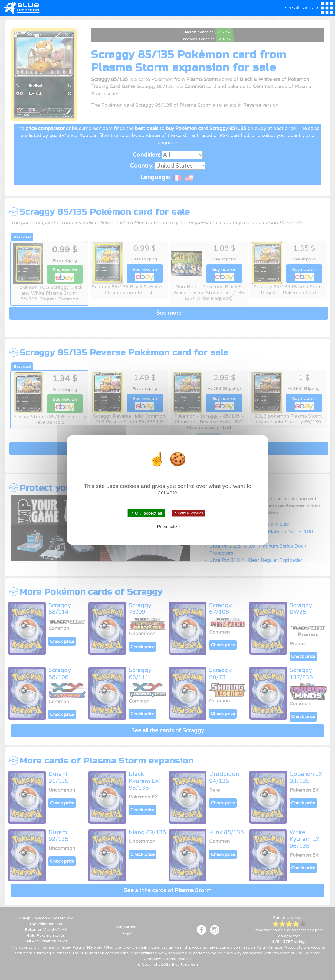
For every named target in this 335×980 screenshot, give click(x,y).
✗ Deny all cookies (188, 513)
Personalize (169, 527)
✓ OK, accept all (146, 513)
